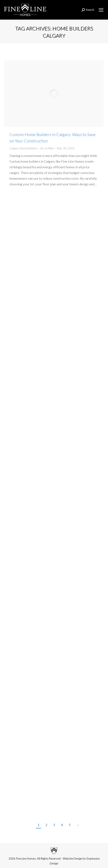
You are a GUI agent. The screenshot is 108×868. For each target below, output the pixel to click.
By (47, 148)
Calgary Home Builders (23, 148)
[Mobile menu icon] (101, 10)
